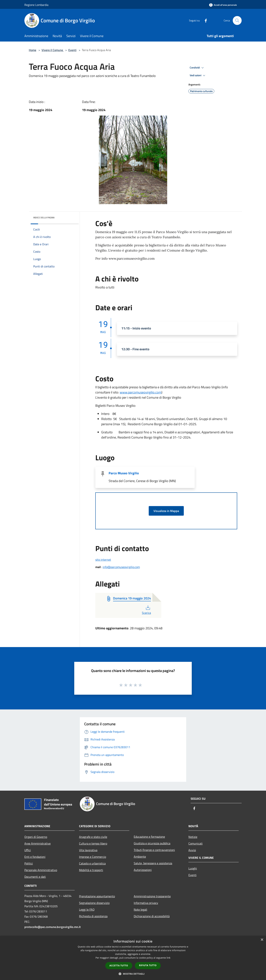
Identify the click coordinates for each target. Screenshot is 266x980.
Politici (29, 863)
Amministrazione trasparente (152, 896)
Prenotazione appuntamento (97, 896)
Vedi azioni (198, 75)
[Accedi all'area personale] (223, 5)
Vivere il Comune (53, 50)
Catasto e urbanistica (92, 863)
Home (33, 50)
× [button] (262, 940)
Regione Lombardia (36, 5)
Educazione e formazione (149, 837)
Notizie (193, 837)
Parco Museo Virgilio (124, 473)
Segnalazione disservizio (94, 903)
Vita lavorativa (88, 850)
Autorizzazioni (143, 870)
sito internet (103, 560)
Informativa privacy (146, 903)
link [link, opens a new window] (169, 958)
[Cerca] (237, 20)
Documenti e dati (35, 877)
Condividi (197, 68)
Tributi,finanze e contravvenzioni (154, 850)
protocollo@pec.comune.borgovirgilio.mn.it (53, 927)
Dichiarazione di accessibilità (152, 916)
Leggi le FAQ (87, 909)
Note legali (140, 909)
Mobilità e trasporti (91, 870)
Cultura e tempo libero (93, 843)
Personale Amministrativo (41, 870)
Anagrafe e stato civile (93, 837)
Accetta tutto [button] (119, 966)
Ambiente (140, 857)
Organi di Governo (36, 837)
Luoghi (193, 868)
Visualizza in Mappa (166, 511)
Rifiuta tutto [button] (148, 965)
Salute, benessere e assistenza (153, 863)
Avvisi (192, 850)
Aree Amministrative (37, 843)
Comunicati (196, 843)
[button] (133, 974)
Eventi (72, 50)
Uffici (28, 850)
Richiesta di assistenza (93, 916)
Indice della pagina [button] (44, 218)
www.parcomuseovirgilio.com (141, 392)
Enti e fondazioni (35, 857)
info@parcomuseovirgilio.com (121, 567)
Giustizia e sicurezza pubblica (152, 843)
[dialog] (133, 958)
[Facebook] (204, 20)
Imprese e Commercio (93, 857)
